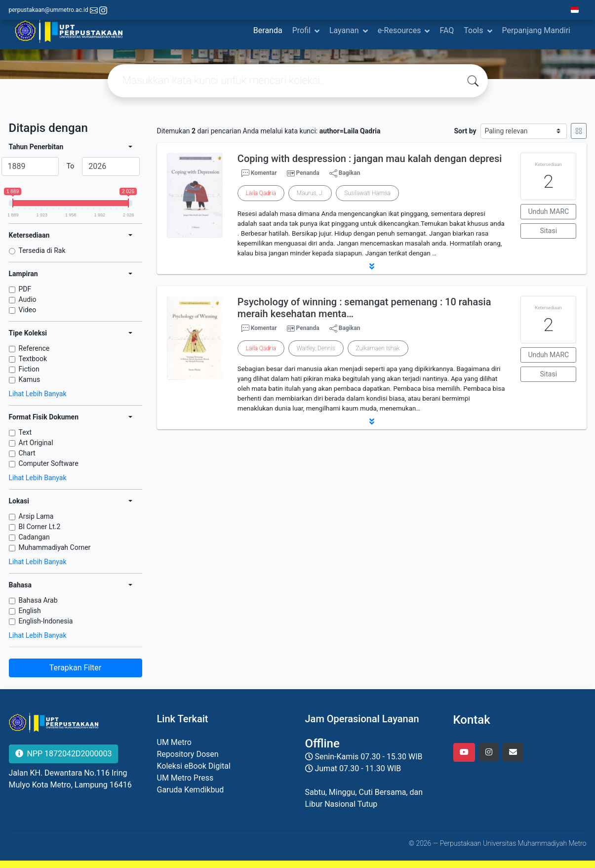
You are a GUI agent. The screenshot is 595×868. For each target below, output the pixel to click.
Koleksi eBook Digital (194, 766)
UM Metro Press (185, 778)
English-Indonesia (46, 621)
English (30, 611)
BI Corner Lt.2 (40, 527)
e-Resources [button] (399, 30)
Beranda (268, 30)
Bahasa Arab (38, 600)
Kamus (30, 379)
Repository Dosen (188, 754)
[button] (372, 266)
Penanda (308, 173)
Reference (34, 348)
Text (25, 432)
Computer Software (49, 463)
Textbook (33, 359)
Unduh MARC (548, 211)
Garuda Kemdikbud (191, 790)
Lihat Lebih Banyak (38, 394)
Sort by (465, 131)
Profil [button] (301, 30)
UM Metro (174, 742)
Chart (27, 453)
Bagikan (345, 173)
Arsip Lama (36, 516)
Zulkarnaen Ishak (378, 348)
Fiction (29, 369)
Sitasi (549, 231)
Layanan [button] (344, 30)
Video (28, 310)
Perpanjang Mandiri (536, 30)
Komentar (259, 173)
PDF (25, 289)
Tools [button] (473, 30)
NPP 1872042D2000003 (64, 754)
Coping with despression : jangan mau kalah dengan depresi (370, 159)
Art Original (36, 443)
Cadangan (34, 537)
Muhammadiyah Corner (55, 547)
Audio (28, 299)
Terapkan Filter (75, 668)
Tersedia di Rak (42, 250)
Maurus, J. (310, 193)
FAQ (447, 30)
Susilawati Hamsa (367, 193)
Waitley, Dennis (316, 348)
